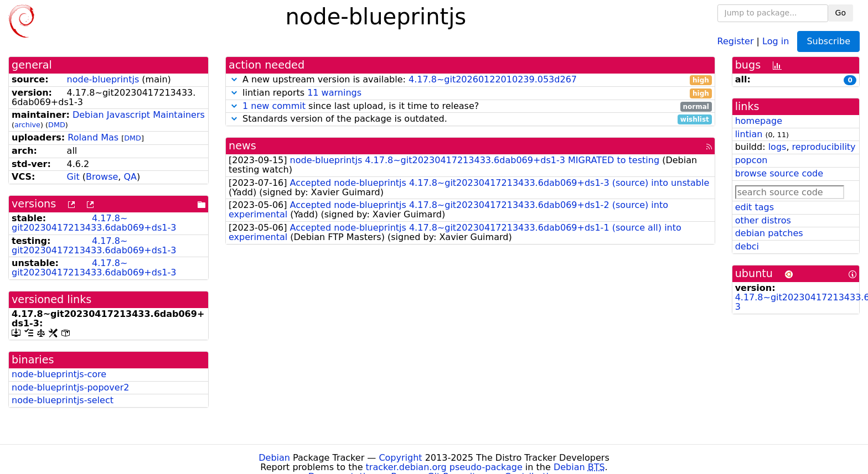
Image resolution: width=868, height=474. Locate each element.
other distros (763, 220)
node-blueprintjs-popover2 (70, 387)
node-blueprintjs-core (59, 374)
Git (73, 177)
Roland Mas (93, 137)
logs (777, 147)
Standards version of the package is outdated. (470, 119)
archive (27, 125)
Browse (102, 177)
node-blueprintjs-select (63, 400)
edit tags (755, 207)
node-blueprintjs (103, 79)
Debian (274, 458)
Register (736, 41)
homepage (759, 121)
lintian (749, 134)
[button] (234, 79)
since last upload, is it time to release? (470, 106)
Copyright (400, 458)
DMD (57, 125)
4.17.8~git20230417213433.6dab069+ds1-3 (94, 223)
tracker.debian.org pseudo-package (444, 467)
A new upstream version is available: (470, 80)
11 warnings (334, 93)
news (242, 146)
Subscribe (828, 41)
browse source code (779, 173)
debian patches (769, 233)
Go (841, 13)
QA (130, 177)
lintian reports (470, 93)
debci (747, 246)
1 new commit (274, 106)
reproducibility (824, 147)
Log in (776, 41)
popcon (751, 160)
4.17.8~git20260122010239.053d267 (493, 79)
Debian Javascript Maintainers (139, 115)
